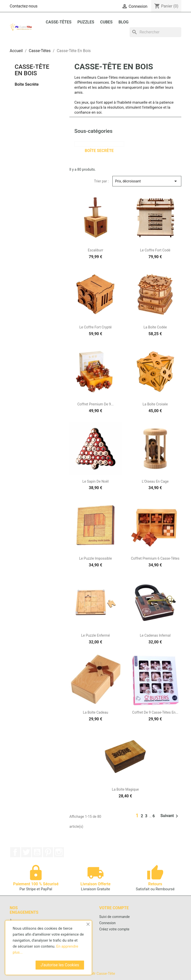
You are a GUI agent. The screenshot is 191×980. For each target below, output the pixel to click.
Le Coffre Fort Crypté (95, 327)
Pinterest (48, 852)
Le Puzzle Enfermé (95, 635)
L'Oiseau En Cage (155, 481)
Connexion (107, 923)
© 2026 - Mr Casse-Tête (95, 974)
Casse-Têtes (59, 22)
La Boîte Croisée (155, 404)
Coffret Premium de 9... (95, 404)
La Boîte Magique (125, 789)
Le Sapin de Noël (95, 481)
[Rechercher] (155, 32)
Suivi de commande (114, 917)
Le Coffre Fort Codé (155, 250)
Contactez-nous (24, 6)
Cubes (106, 22)
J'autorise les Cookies (60, 965)
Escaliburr (95, 250)
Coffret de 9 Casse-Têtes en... (155, 712)
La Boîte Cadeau (95, 712)
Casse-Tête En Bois (32, 70)
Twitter (26, 852)
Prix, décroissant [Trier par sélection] (147, 181)
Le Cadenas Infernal (155, 635)
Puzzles (86, 22)
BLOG (124, 22)
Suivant (170, 816)
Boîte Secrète (27, 84)
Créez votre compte (114, 929)
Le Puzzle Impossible (95, 558)
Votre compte (114, 908)
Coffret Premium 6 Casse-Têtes (155, 558)
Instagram (59, 852)
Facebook (15, 852)
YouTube (37, 852)
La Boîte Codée (155, 327)
